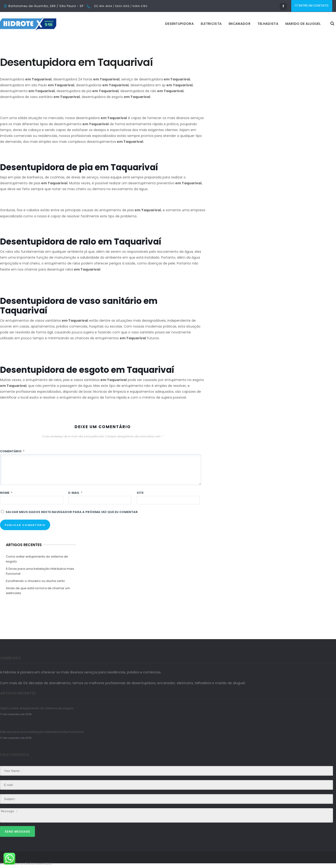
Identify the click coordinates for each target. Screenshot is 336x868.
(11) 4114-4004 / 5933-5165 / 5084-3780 (120, 6)
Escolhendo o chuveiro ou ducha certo (35, 581)
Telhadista (209, 24)
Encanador (181, 24)
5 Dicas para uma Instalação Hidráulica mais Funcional (40, 571)
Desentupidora (121, 24)
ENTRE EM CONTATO (312, 6)
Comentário (12, 451)
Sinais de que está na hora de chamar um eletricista (38, 591)
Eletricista (152, 24)
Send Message (17, 832)
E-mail (75, 493)
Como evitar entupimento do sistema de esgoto (37, 559)
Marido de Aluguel (244, 24)
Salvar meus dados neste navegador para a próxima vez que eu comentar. (72, 512)
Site (140, 493)
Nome (6, 493)
